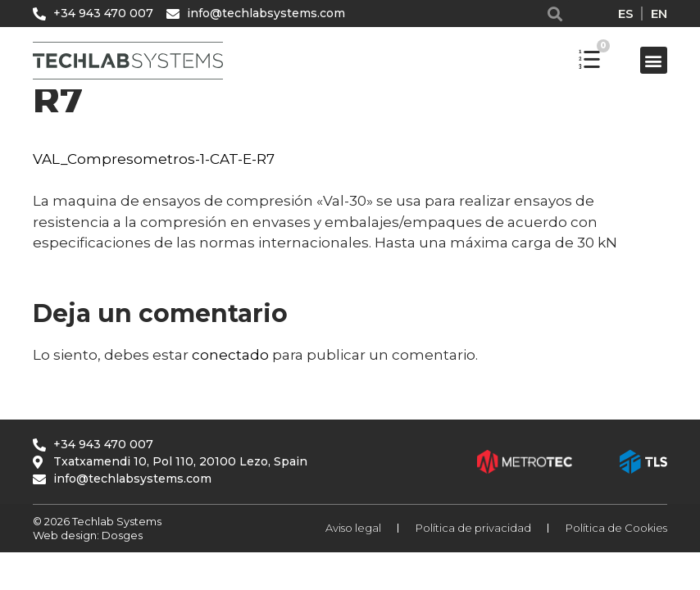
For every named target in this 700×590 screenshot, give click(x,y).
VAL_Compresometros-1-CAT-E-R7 (154, 159)
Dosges (121, 535)
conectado (230, 355)
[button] (555, 14)
